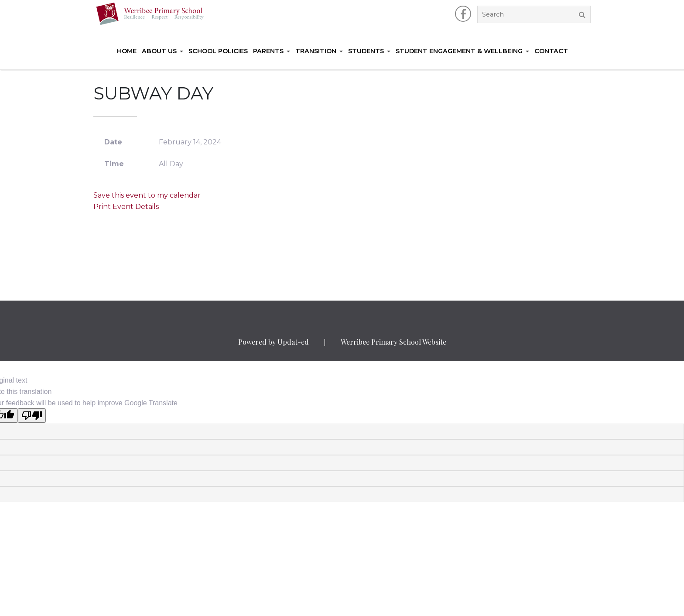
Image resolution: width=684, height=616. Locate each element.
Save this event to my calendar (147, 195)
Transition (316, 51)
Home (127, 51)
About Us (159, 51)
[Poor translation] (32, 416)
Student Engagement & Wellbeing (459, 51)
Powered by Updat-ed (274, 342)
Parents (268, 51)
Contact (551, 51)
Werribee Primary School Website (393, 342)
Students (366, 51)
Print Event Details (126, 207)
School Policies (218, 51)
